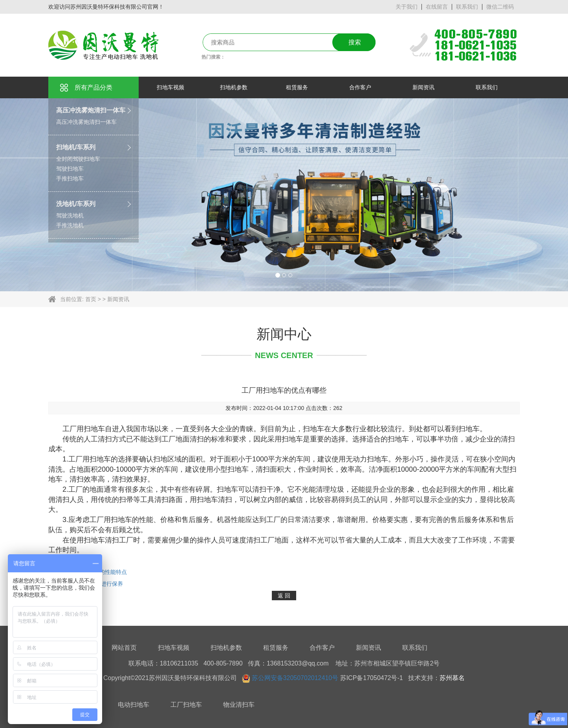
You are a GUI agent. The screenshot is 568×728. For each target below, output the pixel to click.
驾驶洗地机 (70, 215)
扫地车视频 (174, 648)
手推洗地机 (70, 225)
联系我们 (467, 7)
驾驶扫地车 (70, 169)
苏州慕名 (452, 678)
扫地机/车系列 (76, 147)
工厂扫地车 (186, 705)
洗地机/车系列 (76, 204)
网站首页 (124, 648)
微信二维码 (500, 7)
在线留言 (437, 7)
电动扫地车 (134, 705)
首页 (91, 299)
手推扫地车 (70, 178)
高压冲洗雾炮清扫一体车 (91, 110)
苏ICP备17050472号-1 (372, 678)
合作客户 (322, 648)
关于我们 (407, 7)
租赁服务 (276, 648)
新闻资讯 (118, 299)
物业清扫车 (239, 705)
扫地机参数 (226, 648)
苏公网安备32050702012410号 (295, 678)
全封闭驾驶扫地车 (78, 159)
